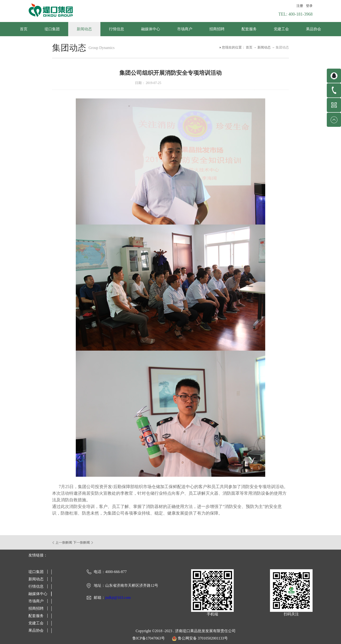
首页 (24, 29)
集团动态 (282, 47)
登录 (309, 6)
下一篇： (83, 543)
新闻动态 (264, 47)
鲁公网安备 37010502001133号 (203, 638)
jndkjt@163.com (118, 598)
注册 (300, 6)
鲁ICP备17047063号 (149, 638)
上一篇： (62, 543)
